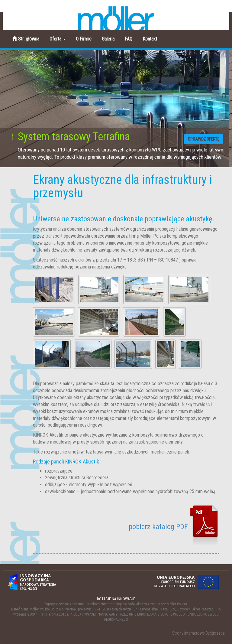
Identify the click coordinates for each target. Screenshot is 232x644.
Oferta (58, 39)
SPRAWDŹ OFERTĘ (204, 139)
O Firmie (84, 39)
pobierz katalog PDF (174, 527)
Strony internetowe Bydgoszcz (198, 633)
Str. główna (26, 39)
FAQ (129, 39)
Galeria (108, 39)
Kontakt (150, 39)
